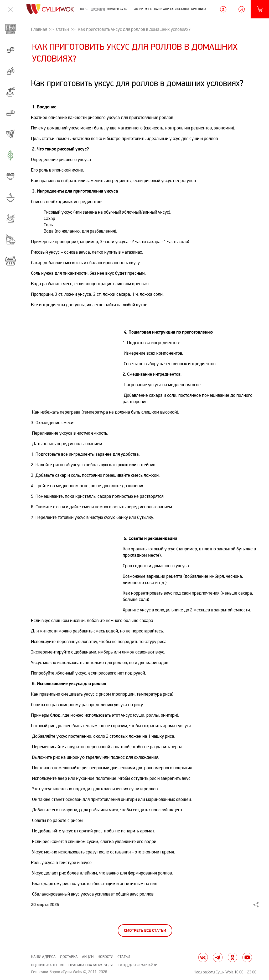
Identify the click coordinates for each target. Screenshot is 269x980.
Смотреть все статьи (145, 931)
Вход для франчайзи (138, 965)
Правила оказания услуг (91, 965)
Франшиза (199, 9)
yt (247, 957)
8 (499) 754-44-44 (117, 9)
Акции (139, 9)
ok (232, 957)
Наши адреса (164, 9)
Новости (105, 957)
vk (203, 957)
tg (218, 957)
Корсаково (98, 9)
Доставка (182, 9)
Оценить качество (48, 965)
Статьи (124, 957)
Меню (149, 9)
